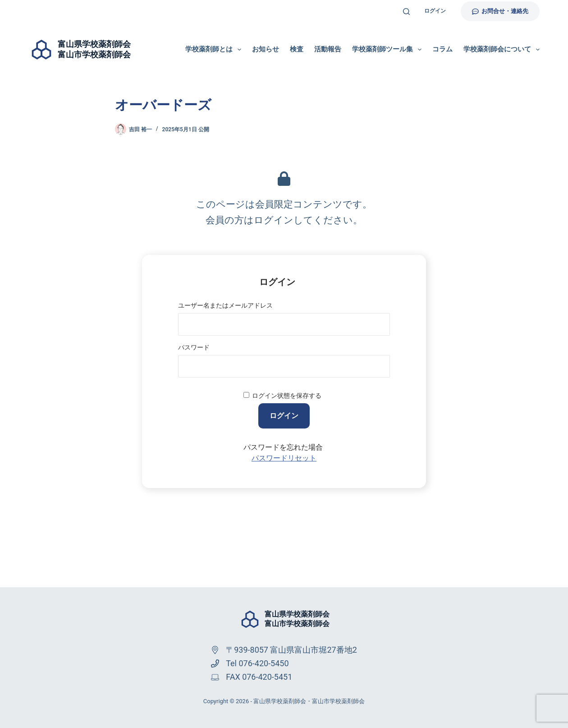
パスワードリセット (284, 458)
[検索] (406, 12)
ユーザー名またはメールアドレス (225, 305)
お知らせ (266, 49)
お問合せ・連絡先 (500, 11)
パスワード (194, 347)
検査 (297, 49)
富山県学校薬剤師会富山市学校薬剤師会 (297, 619)
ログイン (435, 11)
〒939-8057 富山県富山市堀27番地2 (291, 650)
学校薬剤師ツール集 (389, 50)
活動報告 (328, 49)
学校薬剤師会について (502, 50)
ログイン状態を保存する (287, 396)
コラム (442, 49)
